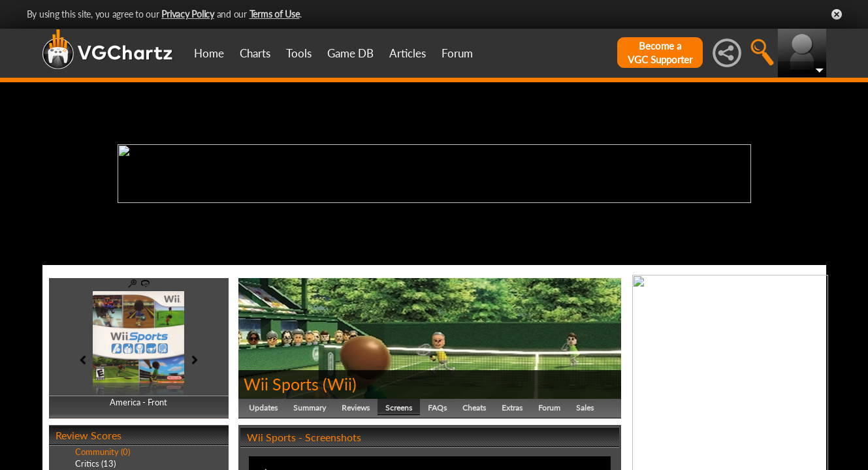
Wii (340, 384)
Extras (512, 408)
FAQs (437, 408)
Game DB (350, 53)
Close (837, 14)
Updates (263, 408)
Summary (310, 408)
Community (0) (103, 452)
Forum (457, 53)
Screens (399, 408)
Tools (299, 53)
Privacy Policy (188, 14)
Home (209, 53)
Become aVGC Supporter (660, 53)
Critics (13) (95, 463)
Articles (408, 53)
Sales (585, 408)
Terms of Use (275, 14)
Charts (255, 53)
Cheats (474, 408)
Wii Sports (281, 384)
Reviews (356, 408)
